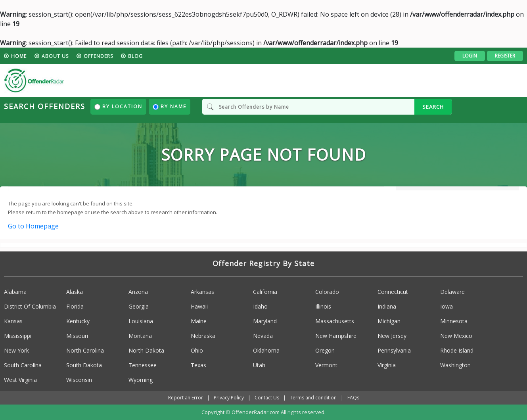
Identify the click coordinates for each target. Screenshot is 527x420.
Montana (140, 336)
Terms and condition (313, 398)
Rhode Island (457, 350)
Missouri (77, 336)
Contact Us (267, 398)
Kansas (13, 321)
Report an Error (186, 398)
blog (135, 56)
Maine (199, 321)
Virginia (387, 365)
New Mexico (456, 336)
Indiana (387, 306)
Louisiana (141, 321)
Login (470, 56)
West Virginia (20, 380)
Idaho (260, 306)
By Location (118, 106)
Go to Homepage (33, 226)
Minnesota (454, 321)
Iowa (447, 306)
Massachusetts (335, 321)
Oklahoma (266, 350)
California (265, 292)
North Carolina (85, 350)
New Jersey (392, 336)
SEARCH (433, 107)
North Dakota (146, 350)
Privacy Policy (229, 398)
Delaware (452, 292)
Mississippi (18, 336)
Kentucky (78, 321)
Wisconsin (79, 380)
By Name (170, 106)
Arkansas (202, 292)
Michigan (389, 321)
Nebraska (203, 336)
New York (16, 350)
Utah (259, 365)
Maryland (265, 321)
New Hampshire (336, 336)
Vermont (326, 365)
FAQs (353, 398)
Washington (455, 365)
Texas (198, 365)
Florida (75, 306)
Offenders (98, 56)
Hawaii (199, 306)
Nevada (263, 336)
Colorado (327, 292)
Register (505, 56)
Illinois (323, 306)
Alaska (75, 292)
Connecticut (393, 292)
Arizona (138, 292)
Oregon (325, 350)
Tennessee (143, 365)
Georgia (139, 306)
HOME (19, 56)
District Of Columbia (30, 306)
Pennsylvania (394, 350)
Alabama (15, 292)
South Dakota (84, 365)
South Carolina (23, 365)
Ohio (197, 350)
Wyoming (141, 380)
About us (55, 56)
